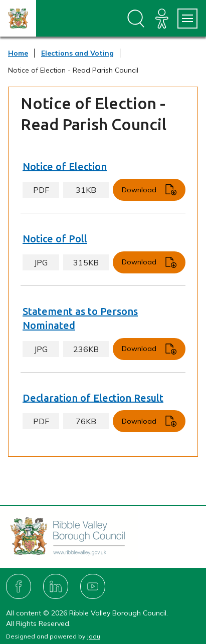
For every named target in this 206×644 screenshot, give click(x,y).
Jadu (93, 636)
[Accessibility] (162, 19)
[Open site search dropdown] (136, 19)
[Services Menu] (187, 19)
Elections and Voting (77, 53)
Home (18, 53)
